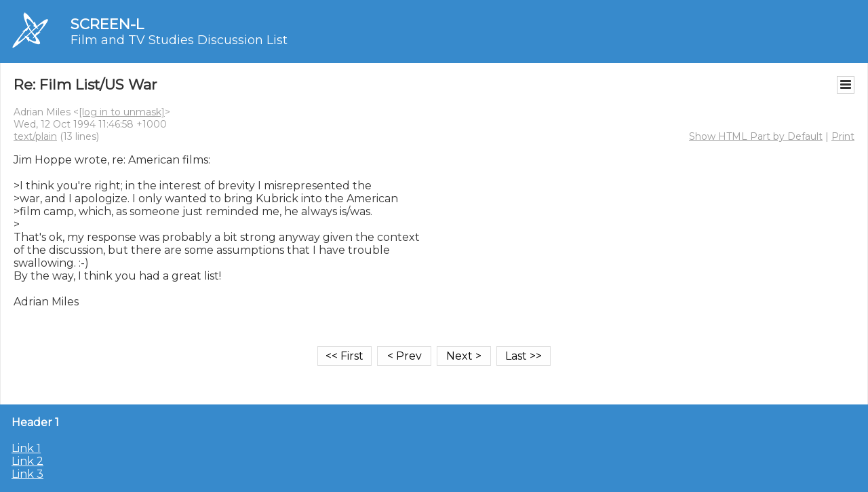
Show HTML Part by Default (756, 136)
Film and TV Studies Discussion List (179, 40)
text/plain (35, 136)
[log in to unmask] (122, 112)
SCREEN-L (107, 24)
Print (843, 136)
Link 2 (27, 461)
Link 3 (27, 474)
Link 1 (26, 448)
